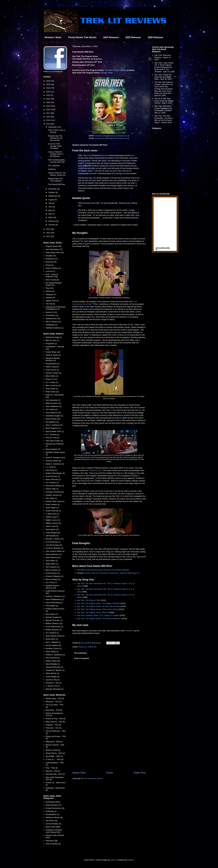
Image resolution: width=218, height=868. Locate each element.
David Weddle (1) (53, 664)
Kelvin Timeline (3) (53, 268)
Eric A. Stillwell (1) (53, 642)
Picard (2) (50, 265)
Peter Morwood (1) (53, 557)
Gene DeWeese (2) (54, 406)
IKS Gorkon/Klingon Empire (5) (54, 284)
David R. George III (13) (55, 458)
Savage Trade (107, 73)
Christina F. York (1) (54, 683)
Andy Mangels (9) (53, 533)
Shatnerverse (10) (53, 318)
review (90, 647)
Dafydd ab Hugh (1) (54, 337)
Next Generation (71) (54, 249)
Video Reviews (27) (54, 805)
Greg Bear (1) (51, 343)
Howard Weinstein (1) (54, 667)
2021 (48, 99)
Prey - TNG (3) (52, 768)
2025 (48, 84)
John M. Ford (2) (52, 438)
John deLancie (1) (53, 400)
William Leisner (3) (53, 523)
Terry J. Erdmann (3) (54, 425)
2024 (48, 88)
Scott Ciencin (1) (52, 370)
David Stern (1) (52, 639)
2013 (48, 229)
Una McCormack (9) (54, 545)
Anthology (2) (51, 811)
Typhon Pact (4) (52, 301)
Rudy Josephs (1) (53, 504)
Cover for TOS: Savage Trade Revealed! (55, 146)
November (53, 189)
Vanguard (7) (51, 294)
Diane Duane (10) (53, 419)
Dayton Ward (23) (53, 661)
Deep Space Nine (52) (55, 252)
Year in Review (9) (53, 844)
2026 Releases (155, 37)
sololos (113, 860)
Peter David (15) (52, 392)
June (51, 207)
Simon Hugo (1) (52, 489)
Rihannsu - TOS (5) (54, 702)
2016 (48, 117)
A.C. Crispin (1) (52, 382)
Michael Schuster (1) (54, 620)
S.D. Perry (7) (51, 582)
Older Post (140, 773)
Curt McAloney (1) (53, 542)
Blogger (131, 860)
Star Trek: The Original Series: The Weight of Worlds (98, 603)
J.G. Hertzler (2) (52, 483)
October (52, 192)
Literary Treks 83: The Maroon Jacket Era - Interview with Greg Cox (112, 573)
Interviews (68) (52, 841)
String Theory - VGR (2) (55, 753)
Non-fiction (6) (51, 821)
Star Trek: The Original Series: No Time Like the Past (99, 606)
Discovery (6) (51, 262)
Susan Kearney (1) (53, 511)
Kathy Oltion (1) (52, 564)
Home (110, 773)
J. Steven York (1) (53, 686)
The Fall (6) (50, 304)
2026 (48, 81)
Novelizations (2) (52, 814)
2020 (48, 102)
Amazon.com (100, 136)
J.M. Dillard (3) (52, 409)
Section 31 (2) (51, 312)
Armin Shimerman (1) (54, 627)
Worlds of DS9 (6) (53, 750)
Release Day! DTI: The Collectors (55, 180)
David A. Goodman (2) (55, 464)
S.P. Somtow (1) (52, 633)
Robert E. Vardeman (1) (55, 655)
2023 (48, 92)
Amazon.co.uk (124, 136)
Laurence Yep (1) (53, 680)
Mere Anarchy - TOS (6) (55, 722)
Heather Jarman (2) (54, 495)
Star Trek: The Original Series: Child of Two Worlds (98, 609)
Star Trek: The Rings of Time (89, 600)
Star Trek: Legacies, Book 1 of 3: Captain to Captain (98, 615)
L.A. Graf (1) (51, 467)
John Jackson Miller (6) (55, 551)
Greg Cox (83, 647)
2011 (48, 236)
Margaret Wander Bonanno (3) (53, 359)
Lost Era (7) (50, 271)
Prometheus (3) (52, 315)
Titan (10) (49, 288)
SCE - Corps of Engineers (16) (52, 276)
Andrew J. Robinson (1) (55, 596)
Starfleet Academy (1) (54, 328)
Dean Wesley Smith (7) (55, 636)
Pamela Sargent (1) (54, 617)
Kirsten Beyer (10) (53, 352)
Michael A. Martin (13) (54, 539)
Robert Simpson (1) (54, 630)
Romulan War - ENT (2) (55, 774)
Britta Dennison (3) (53, 403)
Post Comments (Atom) (93, 778)
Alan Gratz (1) (51, 470)
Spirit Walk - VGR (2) (54, 756)
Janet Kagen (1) (52, 508)
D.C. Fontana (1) (52, 434)
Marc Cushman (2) (53, 385)
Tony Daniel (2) (52, 389)
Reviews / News (53, 37)
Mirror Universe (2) (53, 322)
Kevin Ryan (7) (52, 614)
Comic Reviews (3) (53, 824)
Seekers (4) (50, 298)
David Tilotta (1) (52, 652)
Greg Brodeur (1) (53, 364)
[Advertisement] (109, 748)
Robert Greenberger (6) (55, 473)
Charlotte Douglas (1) (54, 416)
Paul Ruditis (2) (52, 606)
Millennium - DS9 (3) (54, 742)
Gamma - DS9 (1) (53, 771)
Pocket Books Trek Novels (82, 37)
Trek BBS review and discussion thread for (103, 570)
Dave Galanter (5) (53, 449)
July (50, 203)
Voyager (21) (51, 256)
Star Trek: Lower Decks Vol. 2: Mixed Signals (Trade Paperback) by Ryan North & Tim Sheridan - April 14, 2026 (164, 67)
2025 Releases (133, 37)
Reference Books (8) (54, 817)
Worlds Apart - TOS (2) (55, 698)
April (51, 214)
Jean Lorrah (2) (52, 526)
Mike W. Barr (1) (52, 340)
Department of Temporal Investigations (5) (55, 308)
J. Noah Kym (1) (52, 514)
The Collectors (54, 166)
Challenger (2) (51, 325)
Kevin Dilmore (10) (53, 413)
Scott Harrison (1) (53, 476)
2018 (48, 109)
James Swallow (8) (53, 645)
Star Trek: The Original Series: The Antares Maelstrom (99, 618)
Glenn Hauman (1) (53, 479)
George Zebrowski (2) (54, 689)
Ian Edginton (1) (52, 422)
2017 (48, 113)
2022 (48, 95)
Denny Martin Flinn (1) (55, 431)
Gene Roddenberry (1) (55, 599)
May (50, 210)
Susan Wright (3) (52, 677)
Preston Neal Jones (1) (55, 501)
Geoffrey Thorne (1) (54, 648)
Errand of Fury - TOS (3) (55, 719)
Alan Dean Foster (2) (54, 441)
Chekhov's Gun (95, 470)
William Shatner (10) (54, 623)
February (52, 221)
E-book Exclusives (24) (55, 808)
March (51, 217)
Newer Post (79, 773)
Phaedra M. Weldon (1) (55, 670)
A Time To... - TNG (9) (54, 759)
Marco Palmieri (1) (53, 570)
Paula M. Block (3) (53, 355)
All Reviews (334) (53, 802)
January (52, 225)
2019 (48, 106)
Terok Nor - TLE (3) (53, 728)
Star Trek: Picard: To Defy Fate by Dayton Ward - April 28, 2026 (163, 77)
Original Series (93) (54, 246)
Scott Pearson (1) (53, 573)
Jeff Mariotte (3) (52, 536)
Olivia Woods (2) (52, 673)
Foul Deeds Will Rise (56, 184)
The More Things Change (115, 70)
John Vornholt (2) (53, 658)
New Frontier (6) (52, 280)
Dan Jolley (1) (51, 498)
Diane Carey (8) (52, 367)
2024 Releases (111, 37)
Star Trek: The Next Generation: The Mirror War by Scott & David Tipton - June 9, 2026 (164, 119)
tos (95, 647)
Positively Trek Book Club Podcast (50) (54, 831)
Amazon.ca (112, 136)
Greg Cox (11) (51, 379)
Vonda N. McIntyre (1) (54, 548)
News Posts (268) (53, 827)
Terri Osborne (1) (53, 567)
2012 (48, 233)
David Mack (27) (52, 529)
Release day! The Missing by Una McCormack (55, 138)
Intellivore (130, 631)
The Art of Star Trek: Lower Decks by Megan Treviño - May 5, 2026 (164, 101)
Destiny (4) (50, 291)
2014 (48, 124)
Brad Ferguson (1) (53, 428)
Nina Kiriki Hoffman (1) (55, 486)
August (52, 200)
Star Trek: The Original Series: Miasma (93, 612)
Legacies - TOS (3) (53, 725)
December (53, 127)
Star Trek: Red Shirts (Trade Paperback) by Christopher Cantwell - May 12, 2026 (163, 109)
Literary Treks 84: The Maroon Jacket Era (57, 174)
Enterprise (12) (52, 259)
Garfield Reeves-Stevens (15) (53, 587)
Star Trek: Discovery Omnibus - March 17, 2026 (163, 57)
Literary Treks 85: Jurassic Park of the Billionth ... (55, 154)
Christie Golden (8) (53, 461)
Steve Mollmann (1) (54, 554)
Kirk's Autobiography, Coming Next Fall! (56, 161)
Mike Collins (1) (52, 376)
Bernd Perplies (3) (53, 579)
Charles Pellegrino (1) (54, 576)
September (53, 196)
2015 (48, 120)
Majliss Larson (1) (53, 520)
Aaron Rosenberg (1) (54, 603)
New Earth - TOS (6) (54, 710)
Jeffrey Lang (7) (52, 517)
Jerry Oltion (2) (52, 561)
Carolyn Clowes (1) (53, 373)
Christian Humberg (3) (55, 492)
